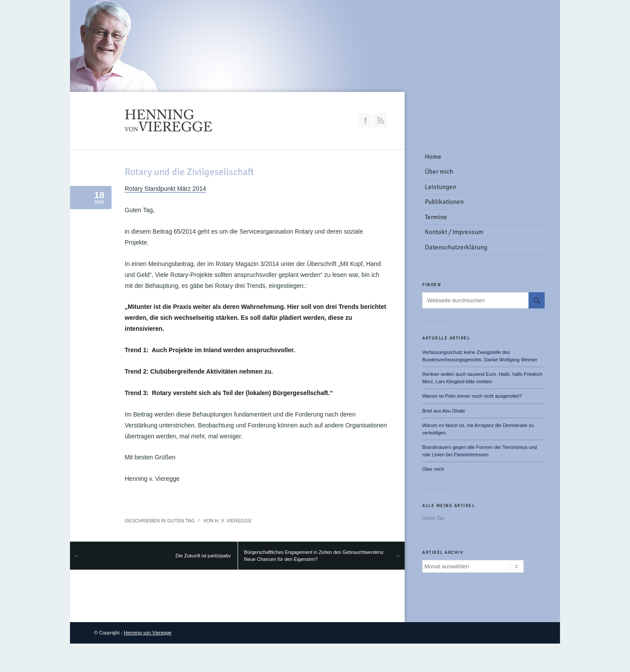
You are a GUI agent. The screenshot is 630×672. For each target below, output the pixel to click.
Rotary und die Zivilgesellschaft (189, 172)
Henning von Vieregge (148, 633)
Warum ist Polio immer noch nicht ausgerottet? (472, 396)
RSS (380, 120)
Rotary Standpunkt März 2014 (165, 189)
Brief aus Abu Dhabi (443, 411)
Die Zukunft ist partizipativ (203, 556)
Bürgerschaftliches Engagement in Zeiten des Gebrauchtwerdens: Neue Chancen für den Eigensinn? (314, 556)
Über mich (433, 469)
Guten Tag (181, 521)
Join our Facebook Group (365, 120)
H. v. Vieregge (233, 521)
